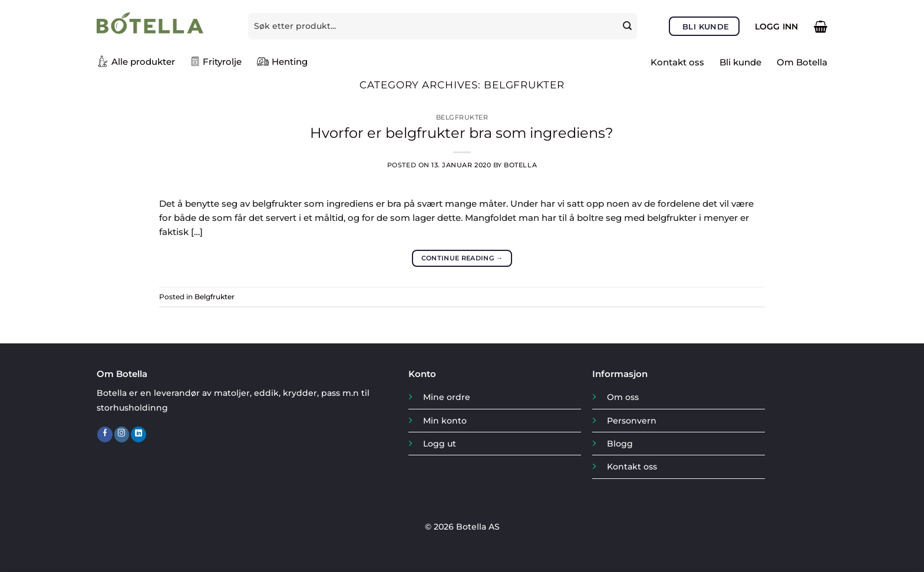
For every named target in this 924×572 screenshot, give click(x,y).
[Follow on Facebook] (105, 434)
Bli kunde (740, 62)
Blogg (620, 444)
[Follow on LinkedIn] (138, 434)
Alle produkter (136, 61)
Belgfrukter (462, 118)
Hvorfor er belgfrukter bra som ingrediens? (462, 133)
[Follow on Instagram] (122, 434)
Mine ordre (447, 397)
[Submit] (628, 26)
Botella (520, 165)
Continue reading (462, 258)
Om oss (623, 397)
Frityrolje (216, 62)
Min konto (445, 421)
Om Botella (802, 62)
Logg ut (440, 444)
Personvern (632, 421)
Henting (282, 61)
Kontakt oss (677, 62)
